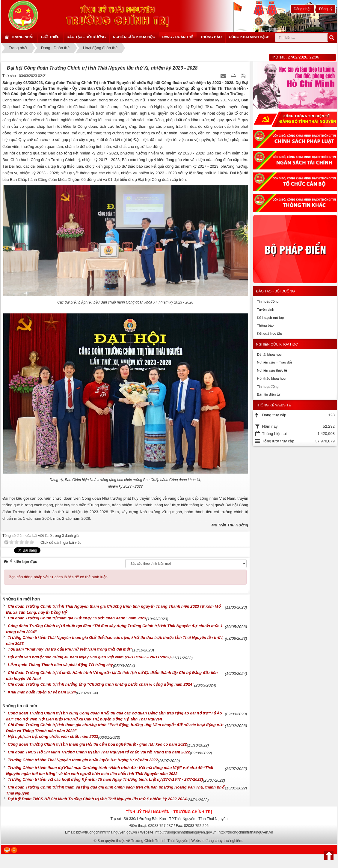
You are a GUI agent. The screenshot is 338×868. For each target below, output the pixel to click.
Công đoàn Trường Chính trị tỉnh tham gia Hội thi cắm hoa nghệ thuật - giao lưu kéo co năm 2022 (97, 744)
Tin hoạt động (268, 301)
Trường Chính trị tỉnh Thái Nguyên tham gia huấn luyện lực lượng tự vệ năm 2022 (83, 760)
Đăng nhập (302, 9)
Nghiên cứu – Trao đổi (274, 362)
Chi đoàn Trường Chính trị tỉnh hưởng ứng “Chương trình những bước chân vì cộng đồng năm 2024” (101, 684)
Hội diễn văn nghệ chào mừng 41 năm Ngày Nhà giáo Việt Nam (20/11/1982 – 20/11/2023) (89, 657)
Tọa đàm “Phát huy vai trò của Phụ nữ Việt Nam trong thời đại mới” (70, 649)
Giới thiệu (50, 37)
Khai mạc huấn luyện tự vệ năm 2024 (42, 692)
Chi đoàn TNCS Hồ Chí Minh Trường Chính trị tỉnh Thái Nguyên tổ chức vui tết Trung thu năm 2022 (99, 752)
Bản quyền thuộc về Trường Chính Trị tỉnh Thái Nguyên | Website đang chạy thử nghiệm (170, 841)
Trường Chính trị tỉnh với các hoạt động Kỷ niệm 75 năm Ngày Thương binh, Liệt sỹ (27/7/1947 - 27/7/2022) (105, 779)
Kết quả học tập (269, 333)
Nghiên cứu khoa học (134, 37)
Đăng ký (326, 9)
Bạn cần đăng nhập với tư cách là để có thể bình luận (58, 577)
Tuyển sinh (265, 309)
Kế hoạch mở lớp (270, 317)
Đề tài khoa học (269, 354)
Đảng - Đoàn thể (178, 37)
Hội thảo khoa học (271, 378)
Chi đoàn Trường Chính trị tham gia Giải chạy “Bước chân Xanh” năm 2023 (77, 618)
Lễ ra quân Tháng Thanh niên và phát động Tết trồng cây (60, 665)
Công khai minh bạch (249, 37)
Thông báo (211, 37)
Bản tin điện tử (268, 394)
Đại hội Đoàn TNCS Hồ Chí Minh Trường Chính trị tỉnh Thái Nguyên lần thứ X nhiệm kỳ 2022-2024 (97, 799)
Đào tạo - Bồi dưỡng (86, 37)
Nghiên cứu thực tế (272, 370)
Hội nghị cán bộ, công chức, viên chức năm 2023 (53, 736)
